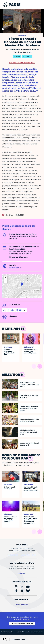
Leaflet (23, 297)
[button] (22, 284)
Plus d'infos (14, 267)
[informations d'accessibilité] (14, 310)
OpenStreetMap (33, 297)
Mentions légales (7, 632)
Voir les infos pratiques (22, 63)
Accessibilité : (29, 632)
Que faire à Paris (19, 639)
